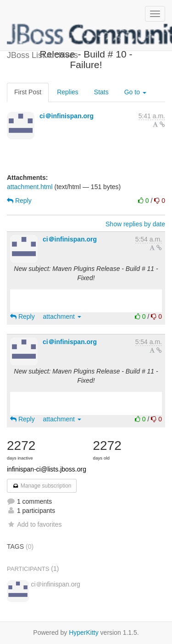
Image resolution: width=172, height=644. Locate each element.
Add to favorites (34, 524)
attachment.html (30, 187)
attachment (62, 316)
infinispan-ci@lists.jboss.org (47, 469)
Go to (135, 92)
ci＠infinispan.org (67, 116)
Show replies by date (135, 224)
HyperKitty (84, 632)
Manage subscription (42, 486)
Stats (101, 92)
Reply (19, 201)
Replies (68, 92)
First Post (28, 92)
